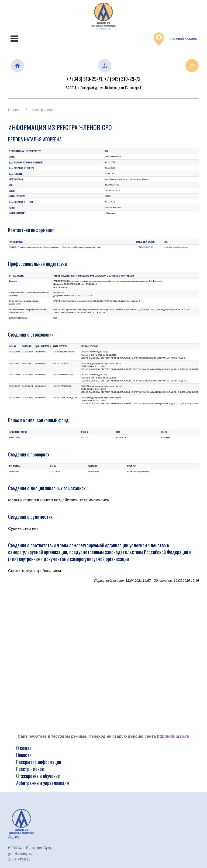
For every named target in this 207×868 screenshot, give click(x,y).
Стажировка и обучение (38, 776)
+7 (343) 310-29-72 (122, 79)
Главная (14, 110)
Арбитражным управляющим (43, 783)
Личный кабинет (176, 39)
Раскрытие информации (39, 762)
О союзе (24, 748)
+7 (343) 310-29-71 (84, 79)
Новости (24, 755)
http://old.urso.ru (173, 736)
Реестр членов (43, 110)
